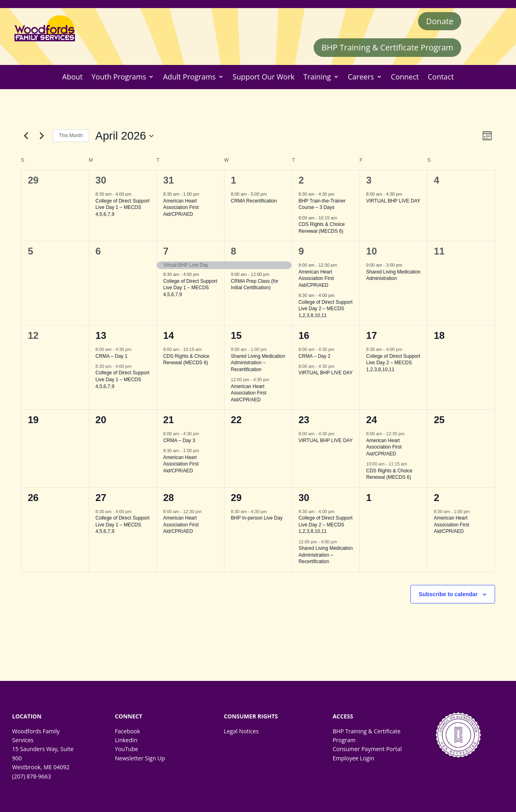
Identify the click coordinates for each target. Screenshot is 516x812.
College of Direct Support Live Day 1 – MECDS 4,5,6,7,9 (123, 208)
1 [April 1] (234, 181)
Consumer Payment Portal (367, 749)
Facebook (127, 731)
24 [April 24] (371, 420)
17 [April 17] (371, 336)
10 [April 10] (371, 252)
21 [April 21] (169, 420)
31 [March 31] (169, 181)
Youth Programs (119, 77)
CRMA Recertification (254, 201)
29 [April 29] (236, 498)
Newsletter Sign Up (140, 758)
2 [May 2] (436, 498)
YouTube (127, 749)
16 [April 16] (304, 336)
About (72, 77)
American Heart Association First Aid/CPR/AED (181, 208)
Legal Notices (241, 731)
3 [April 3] (369, 181)
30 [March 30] (101, 181)
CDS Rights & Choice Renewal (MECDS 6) (321, 228)
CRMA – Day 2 (314, 356)
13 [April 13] (101, 336)
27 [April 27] (101, 498)
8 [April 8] (234, 252)
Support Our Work (264, 77)
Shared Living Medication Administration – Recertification (258, 363)
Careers (361, 77)
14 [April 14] (169, 336)
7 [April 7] (166, 252)
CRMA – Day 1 (111, 356)
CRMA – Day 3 (179, 440)
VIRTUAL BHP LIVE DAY (393, 201)
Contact (441, 77)
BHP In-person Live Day (257, 518)
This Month (71, 136)
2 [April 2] (301, 181)
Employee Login (353, 758)
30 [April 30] (304, 498)
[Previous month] (26, 136)
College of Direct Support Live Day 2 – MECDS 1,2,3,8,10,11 (325, 309)
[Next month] (42, 136)
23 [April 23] (304, 420)
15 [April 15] (236, 336)
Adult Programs (189, 77)
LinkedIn (126, 740)
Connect (405, 77)
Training (317, 77)
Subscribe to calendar (448, 594)
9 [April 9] (301, 252)
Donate (439, 21)
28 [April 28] (169, 498)
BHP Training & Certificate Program (388, 48)
